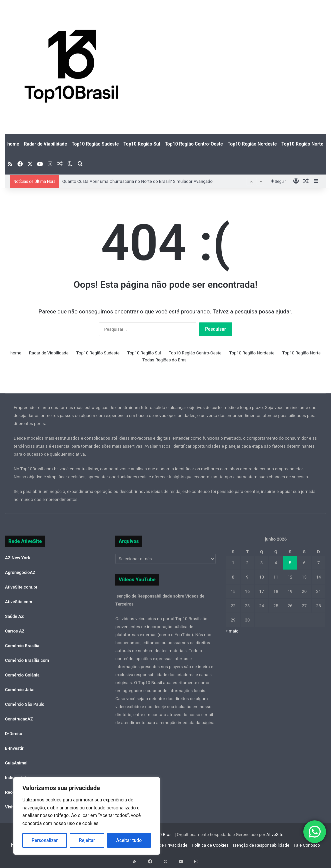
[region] (87, 816)
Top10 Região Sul (142, 144)
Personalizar (45, 840)
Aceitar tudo (129, 840)
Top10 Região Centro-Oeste (194, 144)
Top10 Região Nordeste (252, 144)
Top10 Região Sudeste (95, 144)
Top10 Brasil (162, 835)
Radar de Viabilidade (45, 144)
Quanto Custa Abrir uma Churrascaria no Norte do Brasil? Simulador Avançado (137, 181)
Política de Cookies (210, 845)
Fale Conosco (307, 845)
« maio (232, 631)
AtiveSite (274, 835)
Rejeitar (87, 840)
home (13, 144)
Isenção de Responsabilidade (261, 845)
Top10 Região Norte (302, 144)
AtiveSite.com (19, 602)
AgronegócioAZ (20, 572)
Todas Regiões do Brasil (165, 360)
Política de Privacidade (165, 845)
